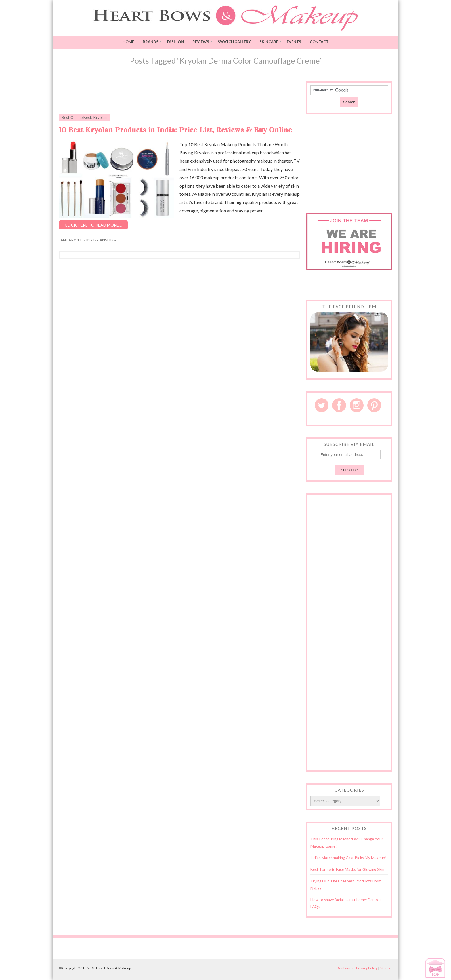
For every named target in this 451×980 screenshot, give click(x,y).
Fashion (175, 42)
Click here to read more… (93, 225)
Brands (151, 42)
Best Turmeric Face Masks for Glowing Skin (347, 869)
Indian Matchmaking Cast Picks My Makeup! (348, 858)
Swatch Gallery (234, 42)
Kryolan (100, 117)
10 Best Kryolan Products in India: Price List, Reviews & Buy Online (175, 130)
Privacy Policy (367, 968)
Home (128, 42)
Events (294, 42)
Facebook (339, 405)
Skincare (269, 42)
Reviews (201, 42)
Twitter (322, 405)
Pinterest (374, 405)
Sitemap (386, 968)
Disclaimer (345, 968)
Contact (319, 42)
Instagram (357, 405)
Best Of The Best (77, 117)
